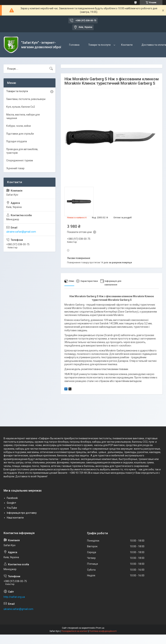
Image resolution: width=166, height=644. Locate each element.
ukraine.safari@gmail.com (21, 232)
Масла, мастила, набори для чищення (23, 116)
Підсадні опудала (17, 141)
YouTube (12, 508)
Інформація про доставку (22, 513)
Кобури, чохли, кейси (19, 126)
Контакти (127, 45)
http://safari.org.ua (14, 597)
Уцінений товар (15, 168)
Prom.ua (100, 628)
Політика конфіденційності (103, 631)
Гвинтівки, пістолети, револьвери (26, 99)
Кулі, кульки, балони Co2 (21, 107)
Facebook (12, 498)
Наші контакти (15, 518)
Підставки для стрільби (20, 134)
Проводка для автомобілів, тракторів (22, 151)
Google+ (11, 503)
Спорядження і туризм (20, 160)
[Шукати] (51, 69)
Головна (74, 45)
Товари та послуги (99, 45)
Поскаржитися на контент (75, 631)
